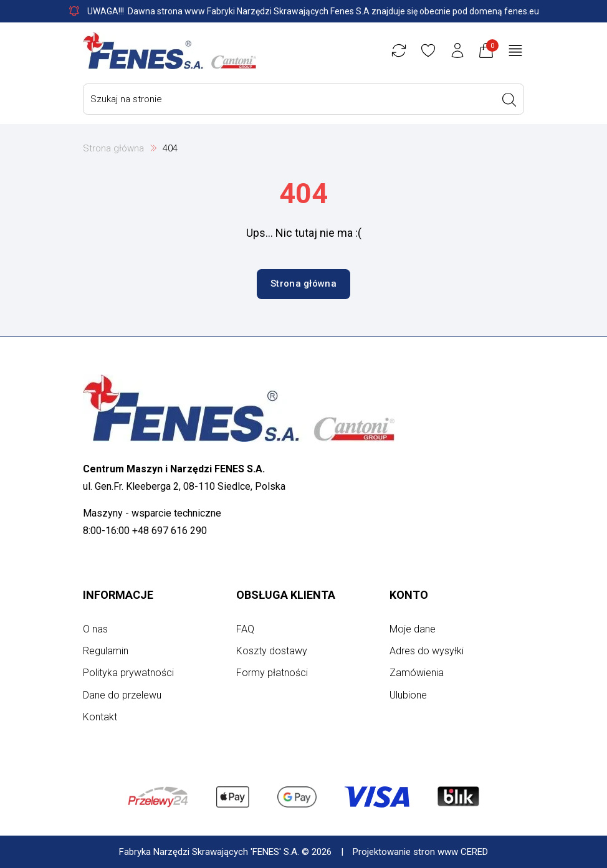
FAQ (245, 629)
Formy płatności (272, 673)
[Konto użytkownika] (457, 50)
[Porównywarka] (399, 50)
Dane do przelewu (122, 695)
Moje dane (413, 629)
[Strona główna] (170, 50)
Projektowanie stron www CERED (420, 852)
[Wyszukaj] (509, 100)
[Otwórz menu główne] (515, 50)
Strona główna (113, 148)
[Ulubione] (428, 50)
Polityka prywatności (128, 673)
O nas (95, 629)
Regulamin (106, 651)
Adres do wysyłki (427, 651)
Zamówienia (417, 673)
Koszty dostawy (272, 651)
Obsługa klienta (286, 595)
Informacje (118, 595)
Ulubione (408, 695)
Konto (409, 595)
